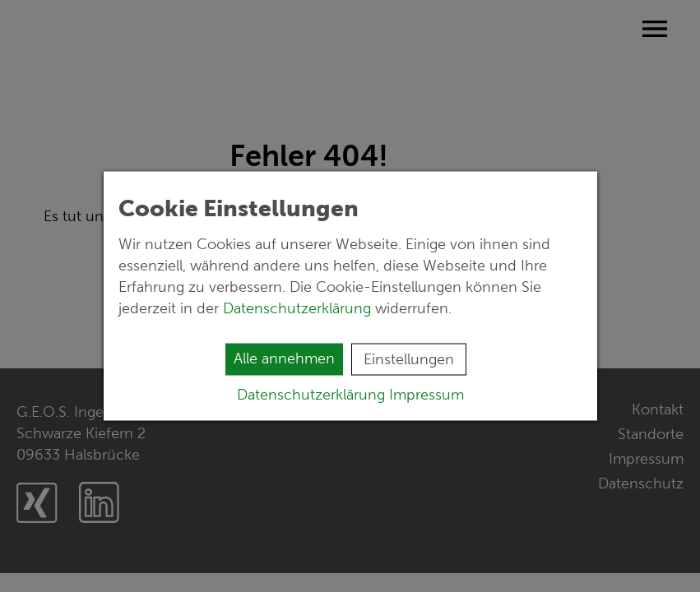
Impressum (426, 395)
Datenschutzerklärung (299, 308)
